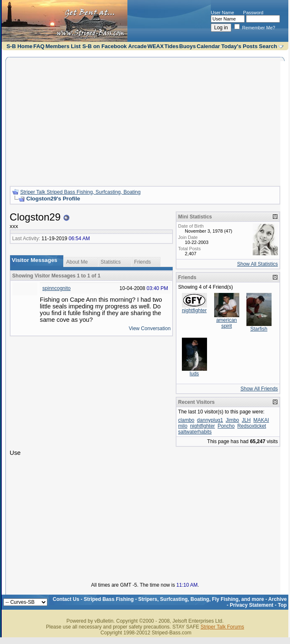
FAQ (39, 46)
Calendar (208, 46)
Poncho (226, 426)
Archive (277, 599)
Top (282, 605)
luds (194, 374)
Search (268, 46)
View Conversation (150, 328)
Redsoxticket (252, 426)
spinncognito (56, 288)
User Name (223, 13)
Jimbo (233, 420)
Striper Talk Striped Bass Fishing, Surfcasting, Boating (80, 192)
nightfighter (194, 310)
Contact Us (66, 599)
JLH (246, 420)
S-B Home (19, 46)
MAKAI (261, 420)
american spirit (227, 323)
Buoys (188, 46)
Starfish (259, 329)
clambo (186, 420)
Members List (63, 46)
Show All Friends (259, 389)
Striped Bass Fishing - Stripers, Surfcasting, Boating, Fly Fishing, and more (174, 599)
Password (253, 13)
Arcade (137, 46)
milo (183, 426)
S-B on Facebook (104, 46)
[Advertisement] (145, 121)
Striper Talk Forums (223, 627)
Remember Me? (255, 28)
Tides (171, 46)
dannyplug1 (210, 420)
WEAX (156, 46)
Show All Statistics (258, 264)
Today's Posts (240, 46)
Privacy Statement (251, 605)
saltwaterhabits (195, 432)
